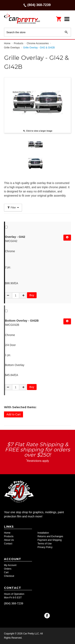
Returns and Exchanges (50, 536)
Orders (8, 569)
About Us (9, 540)
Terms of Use (45, 544)
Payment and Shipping (50, 540)
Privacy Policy (45, 547)
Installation (43, 533)
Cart (6, 572)
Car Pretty (22, 19)
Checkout (9, 576)
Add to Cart (13, 414)
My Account (10, 565)
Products (9, 536)
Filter (13, 208)
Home (7, 533)
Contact (8, 544)
